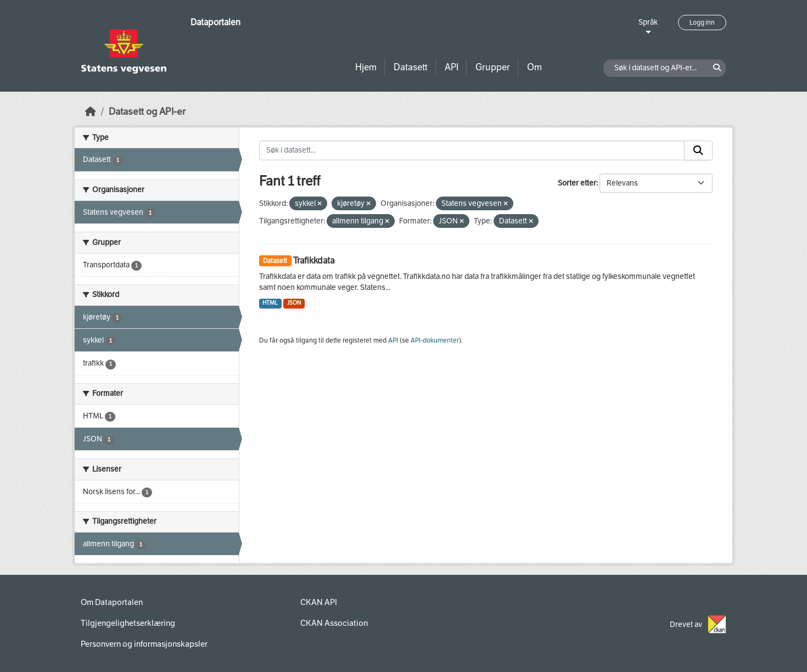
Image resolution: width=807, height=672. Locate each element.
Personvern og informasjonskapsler (144, 644)
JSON (294, 303)
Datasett (411, 67)
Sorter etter (577, 183)
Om (534, 67)
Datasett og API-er (147, 112)
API (452, 67)
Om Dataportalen (112, 602)
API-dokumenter (435, 340)
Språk (648, 22)
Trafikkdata (314, 261)
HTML (270, 303)
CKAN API (319, 602)
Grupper (493, 67)
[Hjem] (91, 112)
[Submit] (698, 150)
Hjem (366, 67)
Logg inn (702, 23)
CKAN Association (334, 623)
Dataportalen (215, 22)
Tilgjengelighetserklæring (128, 623)
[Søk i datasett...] (472, 150)
